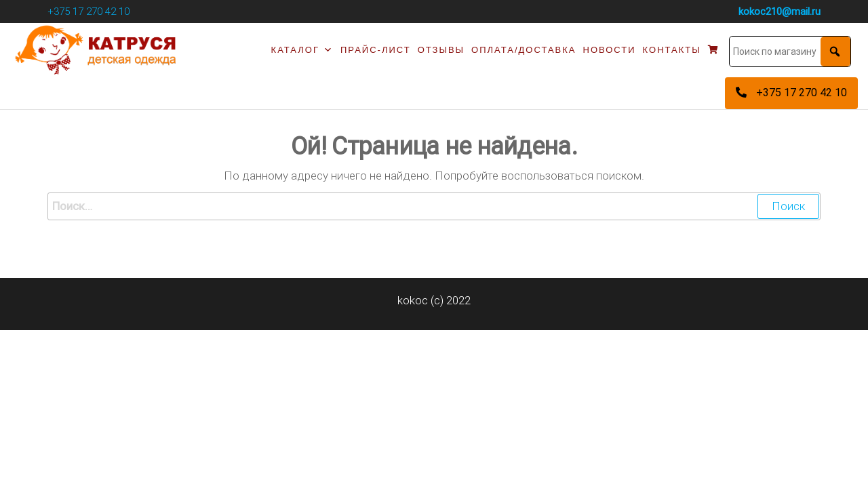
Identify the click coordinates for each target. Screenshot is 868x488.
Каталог (302, 50)
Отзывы (441, 50)
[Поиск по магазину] (790, 52)
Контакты (672, 50)
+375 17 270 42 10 (88, 12)
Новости (610, 50)
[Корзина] (713, 50)
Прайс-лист (376, 50)
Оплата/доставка (524, 50)
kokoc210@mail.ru (780, 12)
